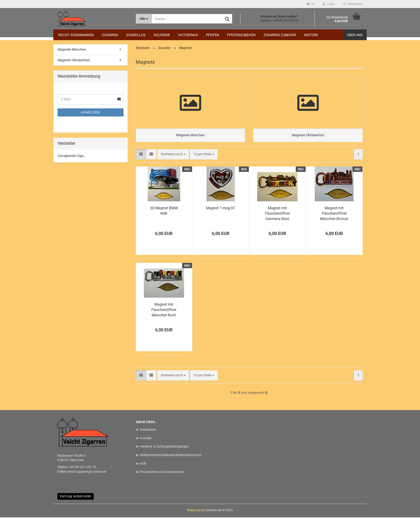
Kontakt (146, 440)
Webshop (194, 512)
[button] (310, 4)
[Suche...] (144, 19)
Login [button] (329, 4)
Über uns (355, 35)
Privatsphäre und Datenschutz (162, 473)
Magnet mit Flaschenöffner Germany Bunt (277, 215)
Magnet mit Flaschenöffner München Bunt (164, 311)
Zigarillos (136, 35)
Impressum (148, 431)
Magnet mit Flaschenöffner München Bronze (334, 215)
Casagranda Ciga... (72, 156)
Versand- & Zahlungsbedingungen (164, 448)
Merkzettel (353, 4)
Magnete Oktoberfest (74, 60)
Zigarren (110, 35)
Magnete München (72, 49)
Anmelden (91, 112)
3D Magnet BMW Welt (164, 212)
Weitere (311, 35)
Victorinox (188, 35)
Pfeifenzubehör (241, 35)
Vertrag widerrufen (76, 498)
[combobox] (173, 156)
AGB (143, 465)
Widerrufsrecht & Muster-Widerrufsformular (171, 457)
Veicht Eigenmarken (76, 35)
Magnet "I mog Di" (221, 210)
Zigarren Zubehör (280, 35)
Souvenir (162, 35)
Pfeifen (213, 35)
